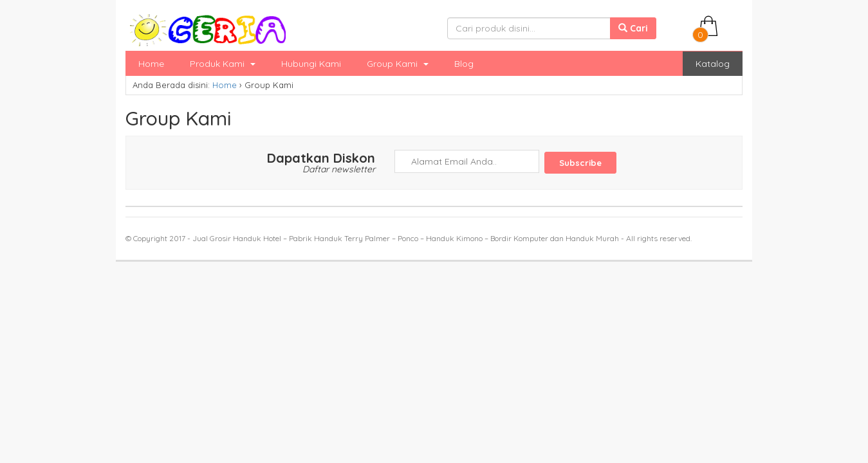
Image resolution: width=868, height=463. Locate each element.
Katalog (713, 64)
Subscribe (580, 163)
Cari (633, 28)
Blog (464, 64)
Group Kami (398, 64)
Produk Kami (223, 64)
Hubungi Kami (311, 64)
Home (151, 64)
